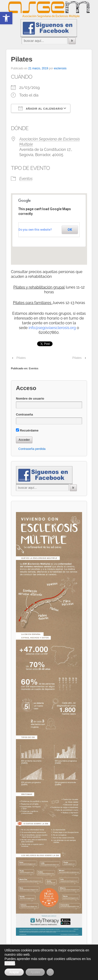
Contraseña (24, 414)
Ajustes (35, 972)
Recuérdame (27, 430)
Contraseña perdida (32, 449)
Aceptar (14, 972)
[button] (6, 18)
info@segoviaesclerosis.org (52, 328)
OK (70, 230)
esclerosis (60, 68)
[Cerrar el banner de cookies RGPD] (50, 972)
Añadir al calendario (41, 108)
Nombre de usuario (30, 399)
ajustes (10, 963)
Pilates (21, 358)
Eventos (26, 179)
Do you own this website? (35, 230)
